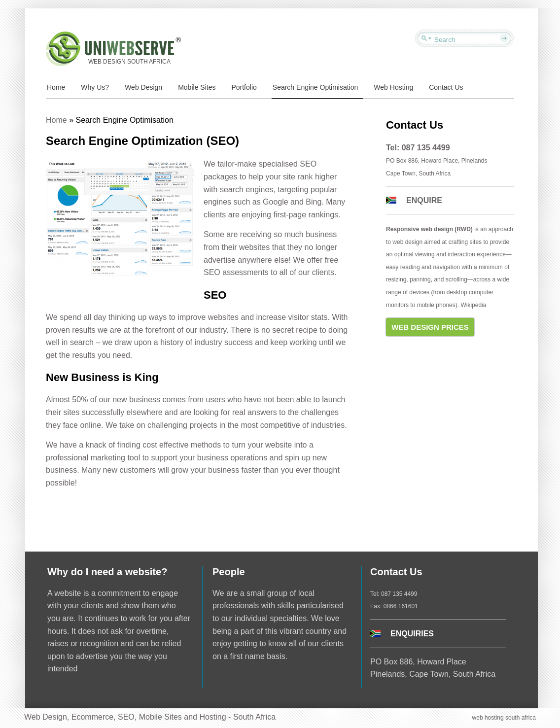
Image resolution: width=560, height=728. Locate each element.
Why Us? (95, 87)
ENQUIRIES (412, 634)
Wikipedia (473, 305)
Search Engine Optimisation (315, 87)
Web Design (143, 87)
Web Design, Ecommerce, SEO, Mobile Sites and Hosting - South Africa (150, 717)
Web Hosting (393, 87)
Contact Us (446, 87)
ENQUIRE (424, 200)
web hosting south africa (504, 718)
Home (56, 87)
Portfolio (244, 87)
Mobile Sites (197, 87)
